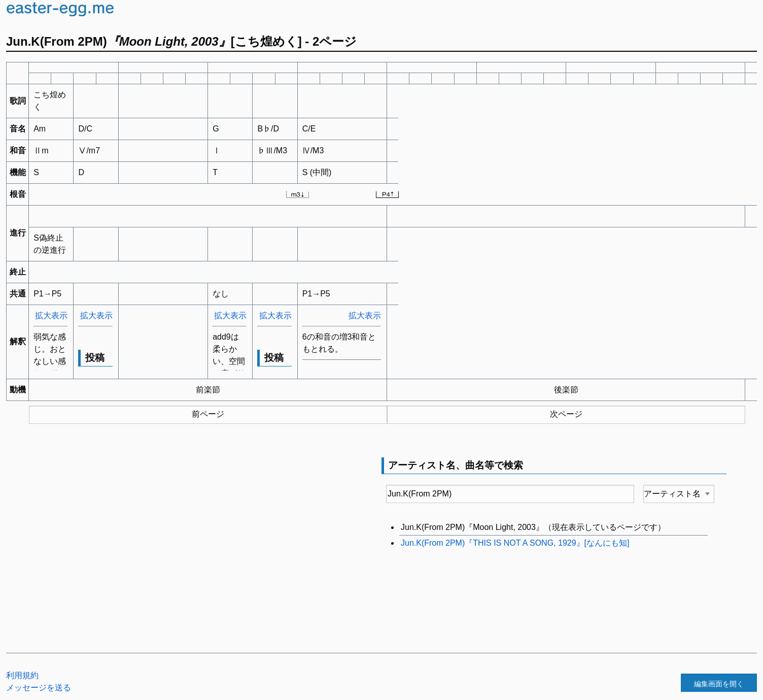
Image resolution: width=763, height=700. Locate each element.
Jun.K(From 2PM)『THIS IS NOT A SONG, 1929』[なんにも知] (515, 543)
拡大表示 (51, 315)
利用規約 (22, 675)
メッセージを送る (39, 688)
